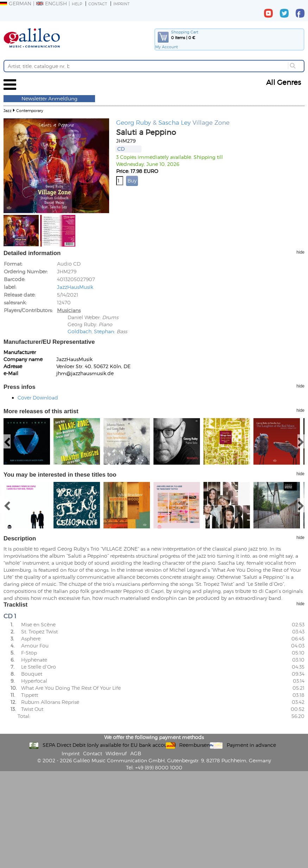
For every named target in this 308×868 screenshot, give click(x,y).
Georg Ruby (134, 122)
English (52, 3)
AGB (136, 753)
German (16, 3)
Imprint (121, 4)
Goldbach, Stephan (91, 331)
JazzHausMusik (75, 287)
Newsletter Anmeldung (49, 98)
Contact (98, 4)
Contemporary (30, 110)
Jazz (8, 110)
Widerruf (116, 753)
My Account (166, 47)
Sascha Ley (175, 122)
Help (77, 4)
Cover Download (38, 398)
